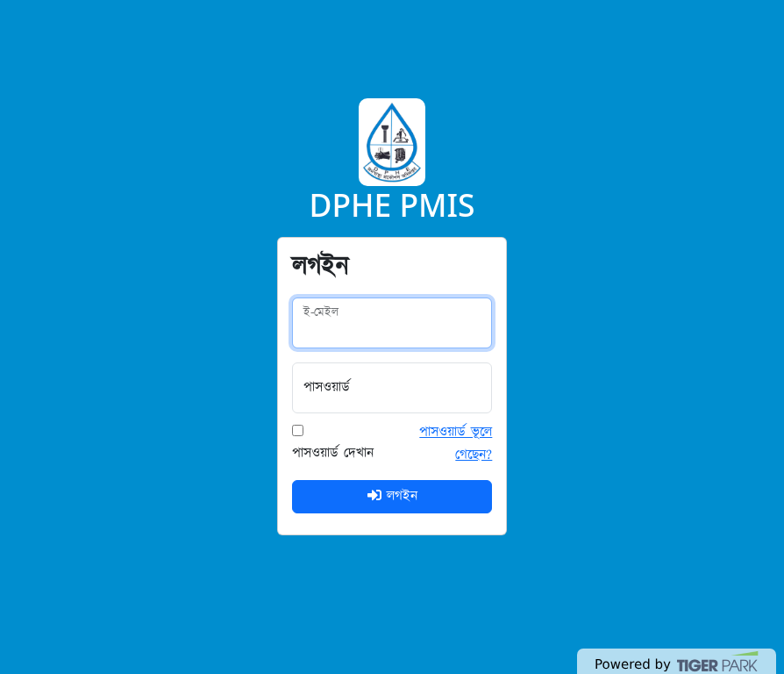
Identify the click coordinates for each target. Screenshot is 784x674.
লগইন (392, 496)
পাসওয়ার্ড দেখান (333, 453)
